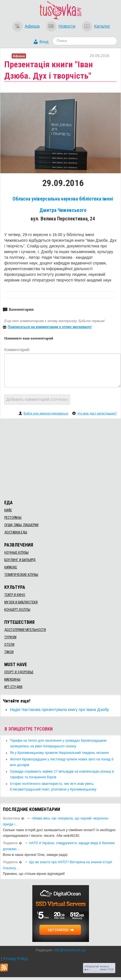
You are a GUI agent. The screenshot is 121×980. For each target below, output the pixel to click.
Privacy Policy (15, 959)
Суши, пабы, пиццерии (21, 525)
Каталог (102, 26)
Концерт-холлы (17, 610)
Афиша (32, 26)
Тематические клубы (21, 575)
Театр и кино (15, 595)
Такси (9, 652)
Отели (9, 645)
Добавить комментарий (37, 399)
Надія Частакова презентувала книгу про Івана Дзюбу (60, 710)
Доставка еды (16, 532)
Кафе (8, 510)
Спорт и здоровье (19, 672)
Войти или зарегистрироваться (46, 413)
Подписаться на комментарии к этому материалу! (50, 327)
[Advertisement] (61, 458)
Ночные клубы (16, 552)
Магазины (12, 679)
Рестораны (13, 518)
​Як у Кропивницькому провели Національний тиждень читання (59, 753)
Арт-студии (13, 687)
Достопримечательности (25, 630)
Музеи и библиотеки (21, 602)
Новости (67, 26)
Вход (44, 42)
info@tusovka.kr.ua (70, 950)
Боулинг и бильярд (20, 560)
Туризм (10, 637)
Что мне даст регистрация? (97, 413)
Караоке (11, 567)
